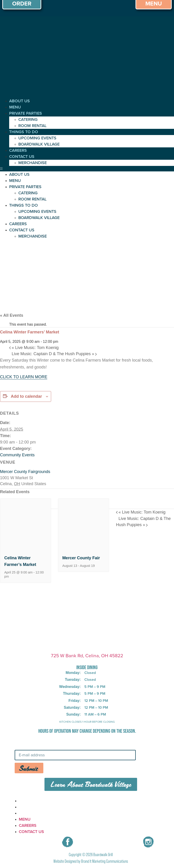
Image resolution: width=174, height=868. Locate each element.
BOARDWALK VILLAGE (39, 144)
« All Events (12, 315)
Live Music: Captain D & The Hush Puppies (53, 354)
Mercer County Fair (81, 558)
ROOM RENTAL (32, 126)
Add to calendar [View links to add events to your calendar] (26, 396)
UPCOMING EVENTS (37, 138)
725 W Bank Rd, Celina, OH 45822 (87, 656)
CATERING (28, 119)
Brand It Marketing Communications (105, 861)
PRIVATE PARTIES (26, 113)
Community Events (17, 455)
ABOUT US (19, 101)
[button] (87, 169)
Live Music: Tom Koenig (35, 348)
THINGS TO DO (24, 132)
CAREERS (18, 150)
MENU (15, 107)
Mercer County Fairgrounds (25, 472)
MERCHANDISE (33, 163)
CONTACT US (22, 157)
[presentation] (26, 548)
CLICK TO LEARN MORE (24, 377)
